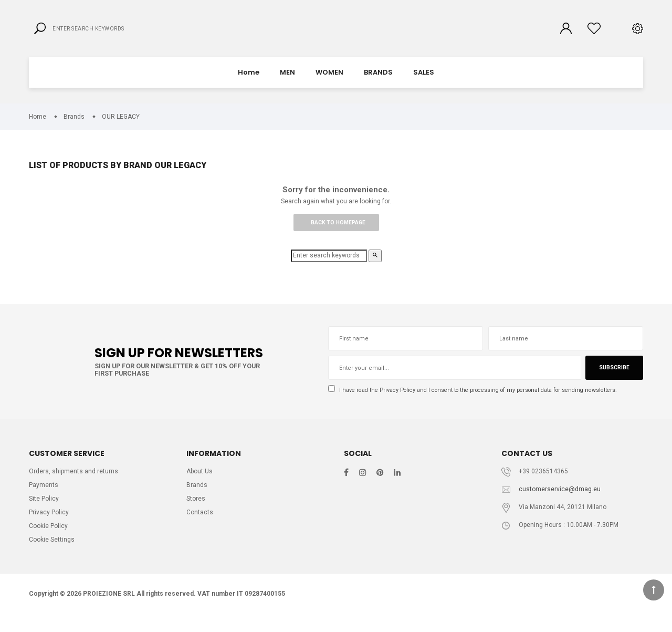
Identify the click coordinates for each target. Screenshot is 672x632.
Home (249, 81)
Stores (196, 512)
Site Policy (44, 512)
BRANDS (378, 81)
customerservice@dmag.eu (560, 502)
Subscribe (613, 379)
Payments (44, 498)
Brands (197, 498)
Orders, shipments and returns (75, 484)
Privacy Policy (402, 401)
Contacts (200, 527)
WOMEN (329, 81)
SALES (424, 81)
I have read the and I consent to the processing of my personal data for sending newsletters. (483, 401)
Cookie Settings (53, 556)
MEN (287, 81)
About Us (201, 484)
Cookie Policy (49, 541)
